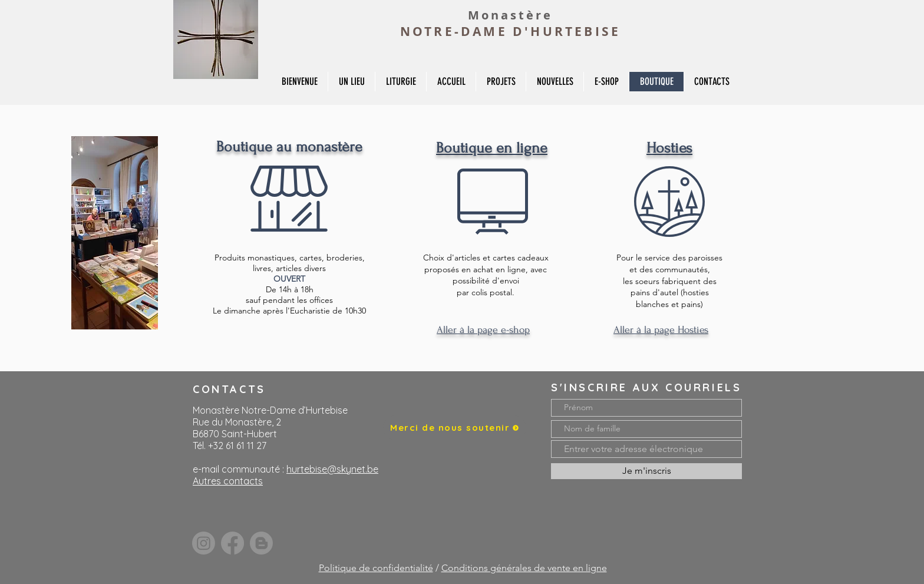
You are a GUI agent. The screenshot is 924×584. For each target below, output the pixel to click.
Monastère (510, 15)
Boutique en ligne (492, 148)
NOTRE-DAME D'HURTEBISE (510, 32)
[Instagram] (204, 543)
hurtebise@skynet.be (332, 469)
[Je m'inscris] (646, 471)
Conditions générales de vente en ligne (524, 568)
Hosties (669, 148)
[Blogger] (261, 543)
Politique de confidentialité (376, 568)
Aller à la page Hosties (661, 330)
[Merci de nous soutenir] (455, 428)
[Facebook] (232, 543)
